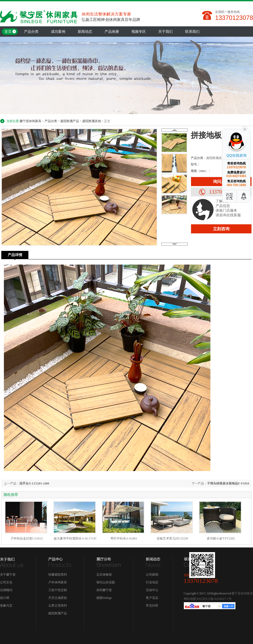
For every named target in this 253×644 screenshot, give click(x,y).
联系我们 (192, 32)
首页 (8, 32)
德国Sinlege (104, 598)
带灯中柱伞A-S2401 (124, 538)
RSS (200, 599)
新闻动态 (85, 32)
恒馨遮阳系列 (58, 575)
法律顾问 (6, 590)
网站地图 (190, 599)
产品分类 (31, 32)
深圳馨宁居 (104, 590)
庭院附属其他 (92, 121)
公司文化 (6, 582)
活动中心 (152, 590)
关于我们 (165, 32)
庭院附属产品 (70, 121)
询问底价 (221, 182)
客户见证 (152, 598)
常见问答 (152, 606)
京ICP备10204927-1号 (217, 599)
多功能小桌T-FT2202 (221, 538)
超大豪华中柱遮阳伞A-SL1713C (75, 538)
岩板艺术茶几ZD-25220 (172, 538)
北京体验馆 (104, 575)
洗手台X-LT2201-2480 (34, 483)
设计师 (5, 598)
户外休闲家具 (58, 582)
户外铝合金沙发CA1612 (27, 538)
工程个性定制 (58, 590)
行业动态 (152, 582)
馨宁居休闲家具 (30, 121)
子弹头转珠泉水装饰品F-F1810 (228, 483)
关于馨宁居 (8, 575)
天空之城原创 (58, 598)
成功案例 (58, 32)
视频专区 (139, 32)
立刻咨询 (221, 229)
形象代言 (6, 606)
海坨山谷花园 (106, 582)
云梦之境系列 (58, 606)
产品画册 (112, 32)
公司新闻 (152, 575)
